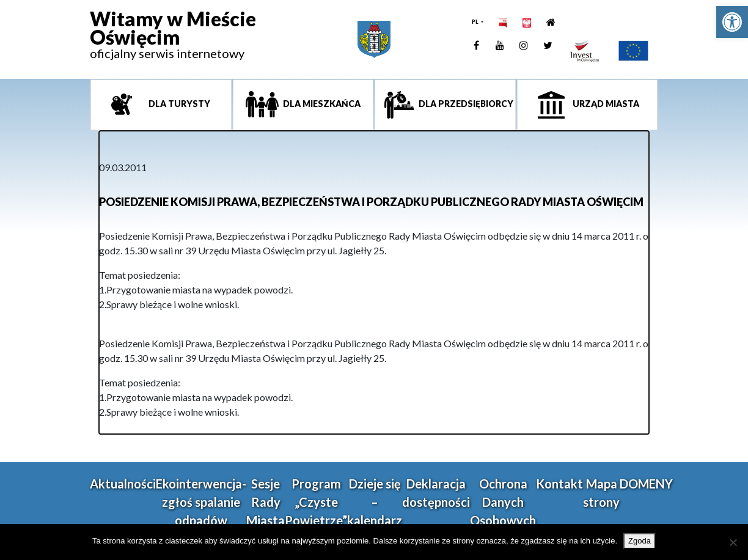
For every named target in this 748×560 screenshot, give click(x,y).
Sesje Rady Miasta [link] (266, 502)
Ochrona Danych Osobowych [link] (503, 502)
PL (476, 22)
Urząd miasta (605, 104)
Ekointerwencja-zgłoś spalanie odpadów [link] (201, 502)
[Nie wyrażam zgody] (733, 542)
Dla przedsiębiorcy (465, 104)
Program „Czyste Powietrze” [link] (316, 502)
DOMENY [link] (646, 484)
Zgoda (640, 541)
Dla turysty (178, 104)
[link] (732, 22)
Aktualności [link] (123, 484)
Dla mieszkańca (321, 104)
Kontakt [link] (559, 484)
